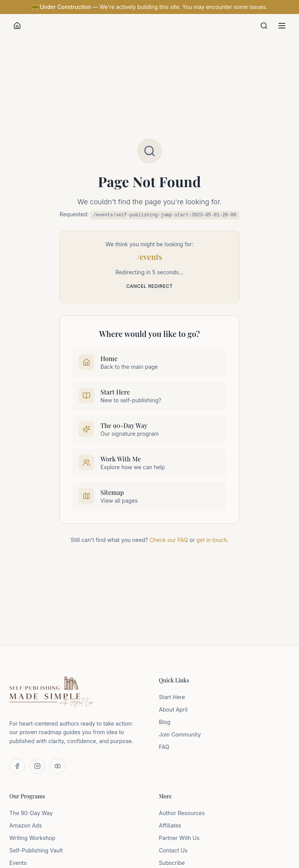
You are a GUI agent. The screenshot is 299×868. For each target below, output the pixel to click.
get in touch (211, 540)
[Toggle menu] (282, 26)
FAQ (164, 747)
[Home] (17, 26)
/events (150, 257)
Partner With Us (179, 838)
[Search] (264, 26)
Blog (165, 722)
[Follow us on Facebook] (17, 766)
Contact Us (173, 850)
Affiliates (170, 825)
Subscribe (172, 863)
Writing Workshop (32, 838)
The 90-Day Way (31, 813)
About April (173, 709)
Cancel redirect (149, 286)
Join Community (180, 734)
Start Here (172, 697)
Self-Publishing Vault (36, 850)
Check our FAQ (169, 540)
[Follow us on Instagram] (37, 766)
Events (18, 863)
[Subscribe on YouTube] (58, 766)
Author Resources (182, 813)
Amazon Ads (26, 825)
